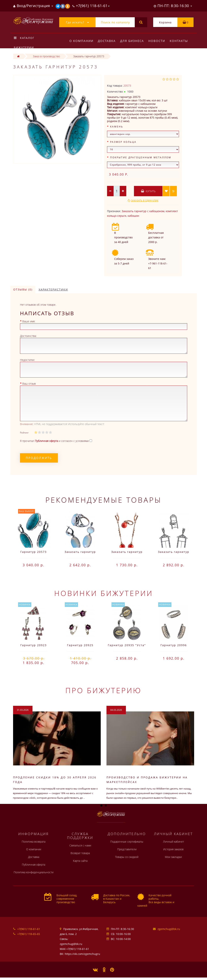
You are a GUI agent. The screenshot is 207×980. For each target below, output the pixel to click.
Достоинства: (28, 336)
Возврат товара (80, 853)
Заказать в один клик (145, 201)
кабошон (133, 216)
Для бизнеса (132, 41)
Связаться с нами (80, 845)
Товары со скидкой (127, 857)
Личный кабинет (173, 842)
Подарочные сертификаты (127, 842)
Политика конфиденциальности (34, 872)
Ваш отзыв (29, 384)
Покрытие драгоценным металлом (141, 157)
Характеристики (53, 289)
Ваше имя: (29, 321)
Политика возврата (34, 842)
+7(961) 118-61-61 (29, 929)
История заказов (173, 849)
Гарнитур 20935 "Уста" (127, 645)
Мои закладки (173, 857)
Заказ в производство (46, 56)
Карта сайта (80, 861)
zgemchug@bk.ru (169, 929)
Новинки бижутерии (104, 593)
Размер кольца (123, 142)
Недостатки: (27, 360)
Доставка (107, 41)
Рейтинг (24, 433)
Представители (127, 849)
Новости (157, 41)
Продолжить (39, 458)
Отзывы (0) (23, 289)
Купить (148, 191)
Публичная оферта (34, 865)
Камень (117, 127)
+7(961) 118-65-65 (29, 934)
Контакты (179, 41)
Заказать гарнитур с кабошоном (143, 211)
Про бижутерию (103, 690)
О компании (81, 41)
